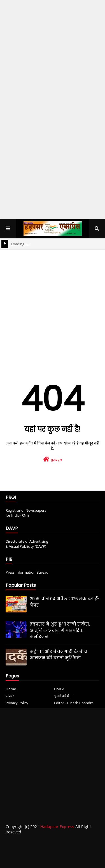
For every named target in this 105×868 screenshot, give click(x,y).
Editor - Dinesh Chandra (74, 703)
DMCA (59, 689)
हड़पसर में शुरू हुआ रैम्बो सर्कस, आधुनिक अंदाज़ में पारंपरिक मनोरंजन (60, 630)
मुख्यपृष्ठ (53, 459)
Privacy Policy (17, 703)
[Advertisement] (53, 57)
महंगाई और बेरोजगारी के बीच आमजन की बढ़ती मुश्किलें (59, 655)
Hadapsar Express (57, 827)
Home (11, 689)
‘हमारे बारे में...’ (63, 696)
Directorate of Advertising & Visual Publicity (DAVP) (27, 544)
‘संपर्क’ (10, 696)
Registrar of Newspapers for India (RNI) (26, 513)
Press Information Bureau (27, 572)
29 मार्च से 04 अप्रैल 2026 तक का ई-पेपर (65, 602)
